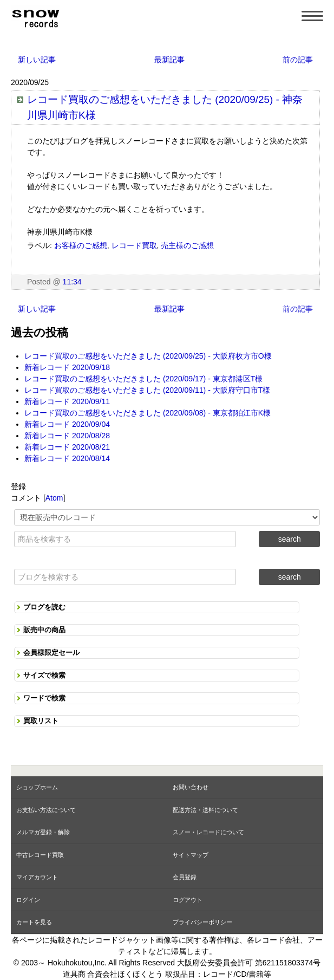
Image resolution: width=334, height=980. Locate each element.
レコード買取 (134, 245)
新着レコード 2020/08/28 (67, 436)
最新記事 (169, 60)
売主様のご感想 (187, 245)
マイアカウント (37, 877)
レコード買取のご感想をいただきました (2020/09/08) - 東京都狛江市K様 (148, 413)
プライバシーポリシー (202, 922)
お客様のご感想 (81, 245)
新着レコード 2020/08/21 (67, 447)
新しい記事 (37, 60)
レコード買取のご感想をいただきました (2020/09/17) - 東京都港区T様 (143, 379)
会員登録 (185, 877)
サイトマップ (191, 855)
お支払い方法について (46, 810)
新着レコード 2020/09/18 (67, 367)
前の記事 (298, 60)
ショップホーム (37, 787)
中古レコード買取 (40, 855)
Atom (54, 498)
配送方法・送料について (205, 810)
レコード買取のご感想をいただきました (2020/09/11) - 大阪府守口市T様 (147, 390)
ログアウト (188, 900)
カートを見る (34, 922)
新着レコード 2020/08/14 (67, 458)
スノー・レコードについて (208, 832)
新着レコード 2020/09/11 (67, 401)
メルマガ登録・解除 (43, 832)
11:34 (72, 282)
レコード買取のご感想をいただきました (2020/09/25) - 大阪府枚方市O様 (148, 356)
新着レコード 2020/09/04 (67, 424)
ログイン (28, 900)
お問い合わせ (191, 787)
